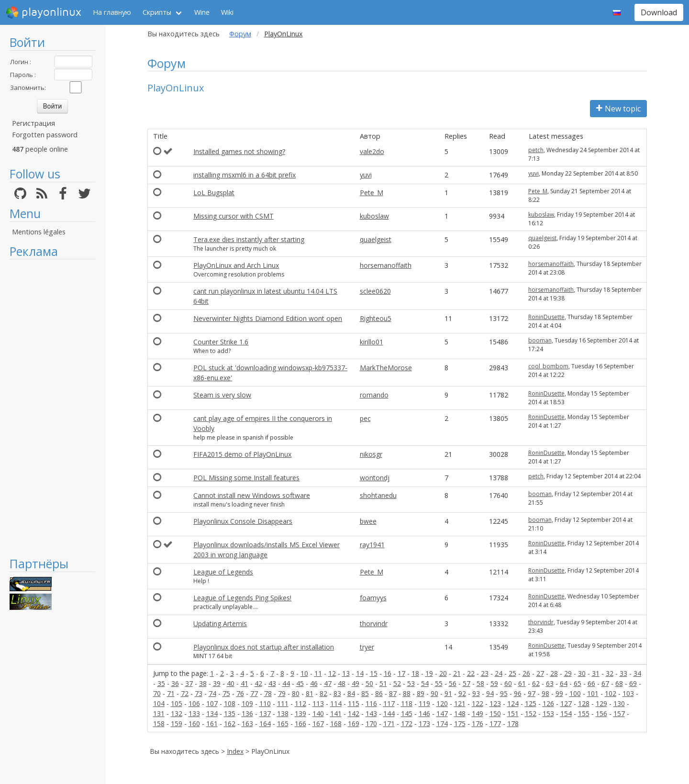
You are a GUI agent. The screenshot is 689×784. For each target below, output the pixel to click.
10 (304, 673)
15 (374, 673)
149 (478, 713)
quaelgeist (376, 239)
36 (175, 683)
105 (177, 703)
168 (336, 723)
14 (360, 673)
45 (300, 683)
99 (559, 693)
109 (247, 703)
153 (548, 713)
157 (619, 713)
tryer (367, 647)
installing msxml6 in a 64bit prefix (244, 175)
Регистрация (33, 123)
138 (283, 713)
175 (460, 723)
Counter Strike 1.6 (221, 342)
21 (457, 673)
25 (512, 673)
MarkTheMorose (386, 368)
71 (171, 693)
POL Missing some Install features (246, 478)
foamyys (373, 598)
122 (478, 703)
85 (365, 693)
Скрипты (157, 12)
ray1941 (372, 545)
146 (424, 713)
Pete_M (372, 193)
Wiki (227, 12)
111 (283, 703)
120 (442, 703)
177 (495, 723)
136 (247, 713)
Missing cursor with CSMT (233, 216)
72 (185, 693)
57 (467, 683)
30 (582, 673)
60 (508, 683)
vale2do (372, 151)
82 (323, 693)
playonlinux (44, 12)
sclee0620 (375, 291)
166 (300, 723)
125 (531, 703)
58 (480, 683)
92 (462, 693)
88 (407, 693)
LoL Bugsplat (214, 193)
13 (346, 673)
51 (383, 683)
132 (177, 713)
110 (265, 703)
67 (605, 683)
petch (536, 150)
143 (371, 713)
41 (244, 683)
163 (247, 723)
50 (369, 683)
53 (411, 683)
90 (434, 693)
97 (532, 693)
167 (318, 723)
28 (554, 673)
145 (407, 713)
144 (389, 713)
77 (254, 693)
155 (584, 713)
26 (526, 673)
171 (389, 723)
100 (575, 693)
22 (471, 673)
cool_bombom (548, 366)
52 (397, 683)
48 (342, 683)
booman (540, 340)
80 (296, 693)
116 (371, 703)
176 (478, 723)
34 (637, 673)
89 (421, 693)
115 (354, 703)
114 (336, 703)
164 (265, 723)
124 (513, 703)
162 (230, 723)
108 (230, 703)
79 (282, 693)
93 (476, 693)
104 (159, 703)
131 (159, 713)
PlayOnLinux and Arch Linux (236, 265)
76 (240, 693)
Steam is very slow (222, 395)
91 (448, 693)
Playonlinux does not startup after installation (264, 647)
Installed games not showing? (239, 151)
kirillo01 (372, 342)
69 (633, 683)
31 (596, 673)
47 (328, 683)
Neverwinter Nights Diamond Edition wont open (268, 318)
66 (591, 683)
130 (619, 703)
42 (258, 683)
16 (388, 673)
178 (513, 723)
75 (226, 693)
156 (601, 713)
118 (407, 703)
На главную (112, 12)
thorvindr (374, 624)
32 (610, 673)
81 (310, 693)
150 (495, 713)
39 (217, 683)
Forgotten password (45, 135)
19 (429, 673)
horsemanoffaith (386, 265)
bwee (368, 521)
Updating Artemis (220, 624)
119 (424, 703)
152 (531, 713)
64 (564, 683)
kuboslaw (374, 216)
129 (601, 703)
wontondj (375, 478)
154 (566, 713)
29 (568, 673)
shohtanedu (378, 495)
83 (337, 693)
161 (212, 723)
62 (536, 683)
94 (490, 693)
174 (442, 723)
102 (611, 693)
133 (194, 713)
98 (545, 693)
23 (485, 673)
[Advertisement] (52, 408)
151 (513, 713)
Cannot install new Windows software (252, 495)
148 (460, 713)
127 (566, 703)
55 (439, 683)
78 (268, 693)
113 (318, 703)
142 (354, 713)
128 (584, 703)
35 (161, 683)
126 (548, 703)
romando (374, 395)
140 (318, 713)
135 (230, 713)
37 (189, 683)
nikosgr (371, 454)
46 (314, 683)
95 (504, 693)
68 (619, 683)
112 (300, 703)
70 (157, 693)
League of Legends (223, 572)
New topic (618, 109)
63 (550, 683)
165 (283, 723)
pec (365, 418)
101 (593, 693)
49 (356, 683)
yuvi (366, 175)
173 (424, 723)
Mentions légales (39, 232)
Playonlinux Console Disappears (243, 521)
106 (194, 703)
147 (442, 713)
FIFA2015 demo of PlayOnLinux (242, 454)
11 (318, 673)
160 (194, 723)
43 (272, 683)
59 (494, 683)
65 (578, 683)
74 (212, 693)
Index (235, 751)
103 (628, 693)
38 (203, 683)
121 (460, 703)
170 (371, 723)
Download (659, 12)
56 (453, 683)
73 (199, 693)
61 (522, 683)
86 (379, 693)
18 (415, 673)
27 (540, 673)
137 (265, 713)
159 (177, 723)
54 (425, 683)
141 (336, 713)
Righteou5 (376, 318)
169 (354, 723)
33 (623, 673)
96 (518, 693)
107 (212, 703)
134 (212, 713)
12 (332, 673)
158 (159, 723)
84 (351, 693)
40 (231, 683)
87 (393, 693)
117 (389, 703)
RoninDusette (546, 317)
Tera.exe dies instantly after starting (249, 239)
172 (407, 723)
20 (443, 673)
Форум (240, 34)
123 (495, 703)
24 (499, 673)
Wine (202, 12)
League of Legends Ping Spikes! (242, 598)
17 (401, 673)
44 (286, 683)
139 (300, 713)
